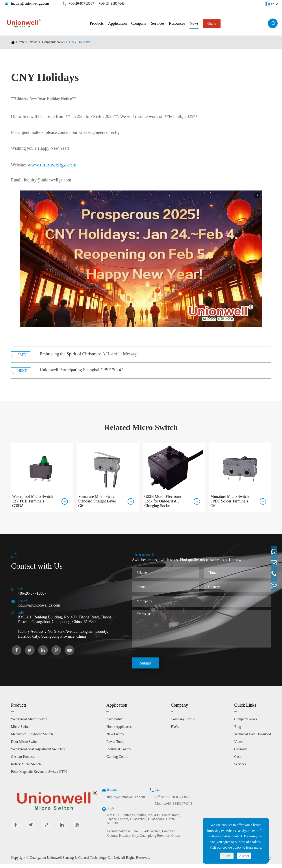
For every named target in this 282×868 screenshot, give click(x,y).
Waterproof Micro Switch (29, 723)
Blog (238, 731)
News (194, 23)
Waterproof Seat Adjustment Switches (38, 753)
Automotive (115, 723)
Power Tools (115, 746)
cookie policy (232, 847)
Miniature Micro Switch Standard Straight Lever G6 (97, 501)
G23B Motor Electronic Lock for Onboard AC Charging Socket (163, 501)
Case (238, 761)
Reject (227, 856)
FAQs (175, 731)
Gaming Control (118, 761)
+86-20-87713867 (82, 3)
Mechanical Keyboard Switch (32, 738)
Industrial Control (119, 753)
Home (20, 42)
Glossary (240, 753)
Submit (146, 667)
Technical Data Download (253, 738)
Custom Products (23, 761)
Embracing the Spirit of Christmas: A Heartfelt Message (89, 354)
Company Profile (183, 723)
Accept (244, 856)
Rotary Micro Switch (26, 768)
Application (117, 23)
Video (238, 746)
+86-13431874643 (111, 3)
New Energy (115, 738)
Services (158, 23)
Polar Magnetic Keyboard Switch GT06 (39, 776)
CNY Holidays (80, 42)
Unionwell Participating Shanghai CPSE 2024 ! (82, 370)
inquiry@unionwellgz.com (30, 3)
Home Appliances (119, 731)
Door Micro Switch (25, 746)
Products (97, 23)
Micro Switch (21, 731)
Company (139, 23)
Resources (177, 23)
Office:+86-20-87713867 (173, 801)
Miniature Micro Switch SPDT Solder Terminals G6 (230, 501)
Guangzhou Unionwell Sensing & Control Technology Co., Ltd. (75, 861)
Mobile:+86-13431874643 (173, 807)
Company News (53, 42)
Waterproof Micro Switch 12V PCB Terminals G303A (32, 501)
